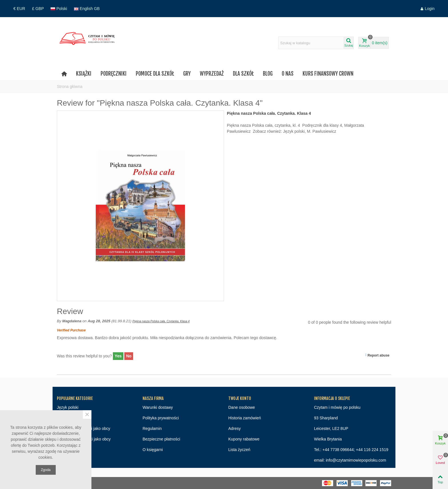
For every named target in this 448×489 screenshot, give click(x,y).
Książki (84, 74)
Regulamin (152, 428)
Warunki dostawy (158, 407)
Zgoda (46, 470)
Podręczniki (114, 74)
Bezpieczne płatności (161, 439)
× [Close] (87, 414)
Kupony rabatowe (244, 439)
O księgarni (153, 450)
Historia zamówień (245, 418)
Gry (187, 74)
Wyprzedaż (212, 74)
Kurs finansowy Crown (328, 74)
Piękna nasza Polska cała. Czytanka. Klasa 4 (161, 321)
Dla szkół (243, 74)
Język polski (68, 407)
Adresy (235, 428)
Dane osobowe (242, 407)
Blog (268, 74)
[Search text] (311, 43)
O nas (288, 74)
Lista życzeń (239, 450)
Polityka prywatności (161, 418)
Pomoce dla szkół (155, 74)
